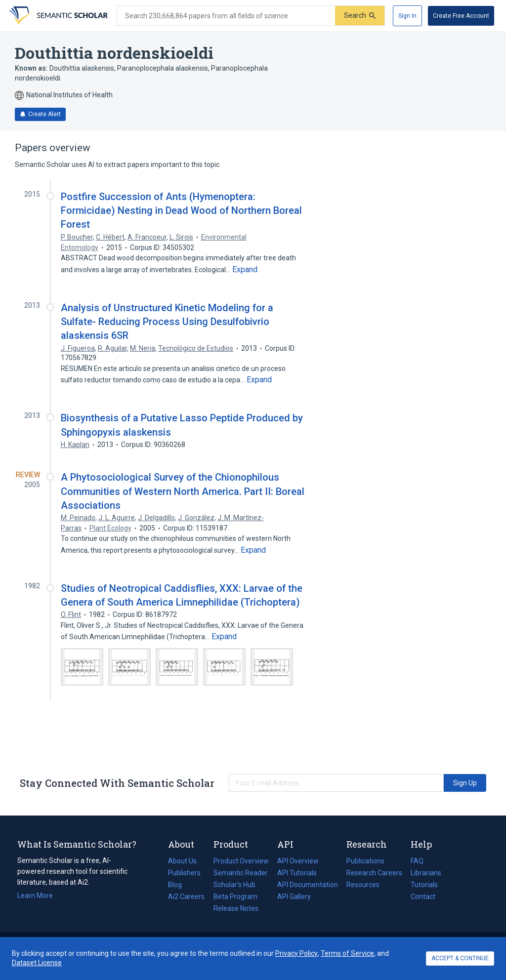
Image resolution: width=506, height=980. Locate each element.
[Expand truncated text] (245, 270)
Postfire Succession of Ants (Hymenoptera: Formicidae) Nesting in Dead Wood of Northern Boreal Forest (181, 210)
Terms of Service (347, 953)
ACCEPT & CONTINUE (460, 958)
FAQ (417, 861)
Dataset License (37, 963)
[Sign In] (407, 16)
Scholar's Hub (234, 885)
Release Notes (236, 908)
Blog (179, 885)
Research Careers (374, 873)
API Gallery (294, 897)
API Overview (298, 861)
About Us (182, 861)
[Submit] (360, 16)
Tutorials (424, 885)
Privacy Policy (296, 953)
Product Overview (241, 861)
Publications (365, 861)
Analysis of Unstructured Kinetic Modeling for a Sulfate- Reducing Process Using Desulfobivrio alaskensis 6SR (167, 322)
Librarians (426, 873)
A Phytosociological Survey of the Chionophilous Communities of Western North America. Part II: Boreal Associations (183, 491)
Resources (363, 885)
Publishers (184, 873)
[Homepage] (57, 16)
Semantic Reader (241, 873)
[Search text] (226, 16)
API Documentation (308, 885)
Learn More (35, 896)
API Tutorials (297, 873)
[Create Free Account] (461, 16)
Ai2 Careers (186, 897)
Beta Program (235, 897)
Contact (423, 897)
